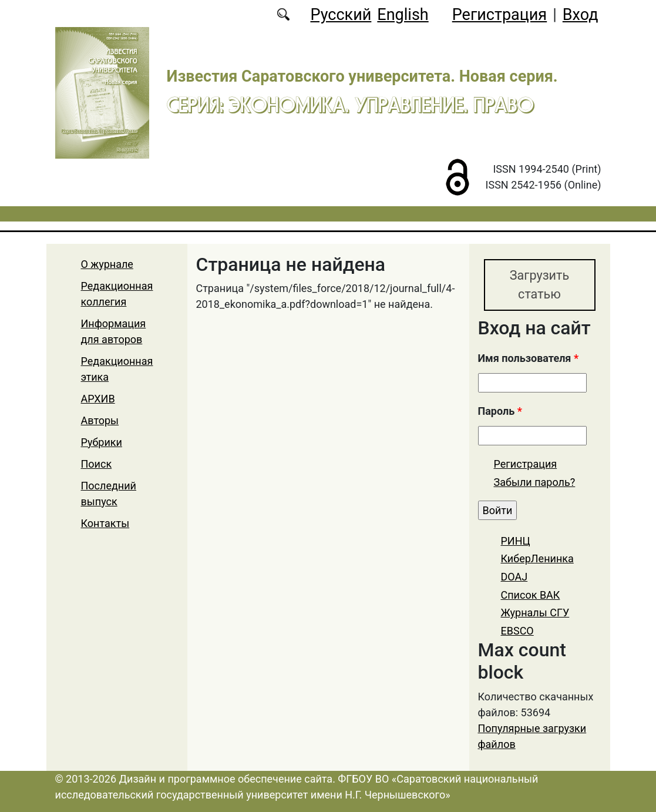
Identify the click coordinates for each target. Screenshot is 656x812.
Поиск (97, 464)
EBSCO (517, 631)
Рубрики (102, 442)
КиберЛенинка (537, 558)
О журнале (107, 264)
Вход (581, 15)
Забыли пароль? (535, 482)
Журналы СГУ (535, 613)
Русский (341, 15)
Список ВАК (531, 595)
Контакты (105, 523)
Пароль (500, 411)
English (403, 15)
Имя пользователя (529, 358)
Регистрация (499, 15)
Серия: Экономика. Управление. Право (350, 105)
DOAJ (514, 577)
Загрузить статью (539, 285)
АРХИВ (98, 399)
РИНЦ (516, 541)
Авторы (100, 420)
